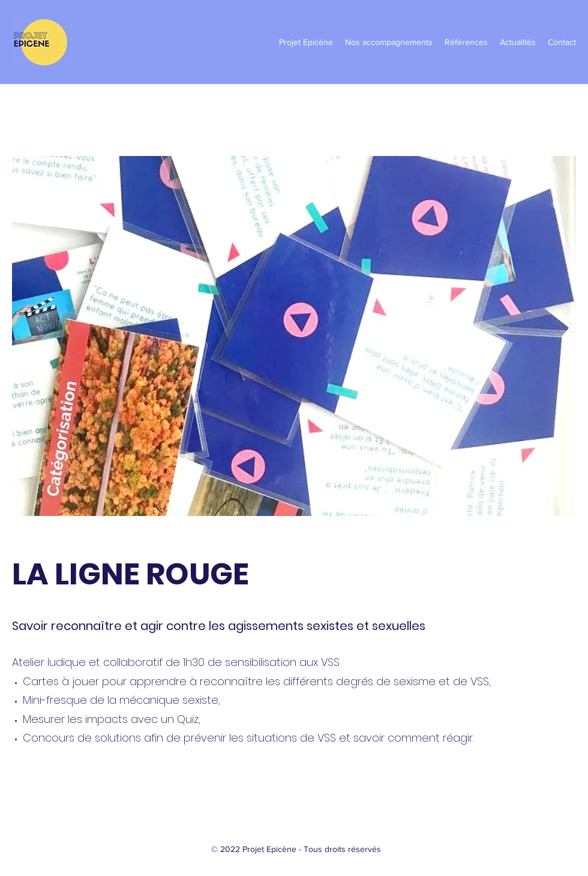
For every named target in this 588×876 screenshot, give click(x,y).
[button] (306, 42)
